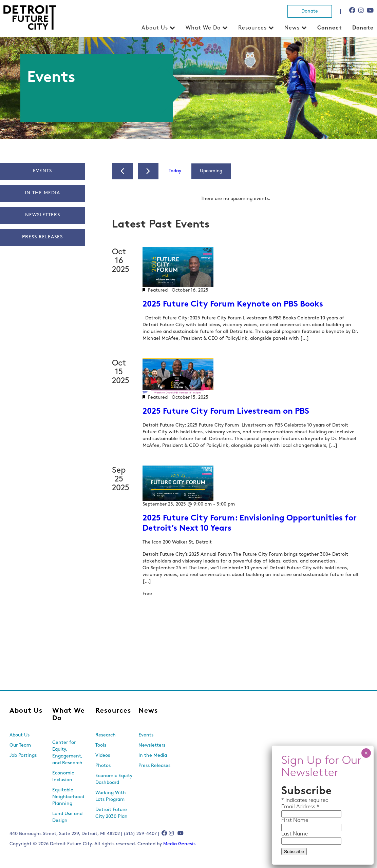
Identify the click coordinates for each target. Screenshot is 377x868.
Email (289, 807)
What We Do (203, 28)
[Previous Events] (122, 171)
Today (175, 171)
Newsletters (42, 215)
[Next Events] (148, 171)
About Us (155, 28)
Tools (101, 745)
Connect (330, 28)
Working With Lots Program (111, 796)
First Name (295, 821)
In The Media (42, 193)
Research (106, 735)
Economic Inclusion (63, 777)
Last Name (295, 834)
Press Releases (42, 237)
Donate (310, 11)
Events (42, 171)
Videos (103, 756)
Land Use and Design (67, 817)
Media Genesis (179, 844)
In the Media (153, 756)
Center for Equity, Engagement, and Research (67, 753)
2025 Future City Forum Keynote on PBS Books (233, 304)
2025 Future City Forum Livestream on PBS (226, 412)
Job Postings (23, 756)
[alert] (236, 199)
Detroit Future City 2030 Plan (111, 813)
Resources (252, 28)
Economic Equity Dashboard (114, 779)
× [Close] (366, 753)
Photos (103, 766)
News (292, 28)
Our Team (20, 745)
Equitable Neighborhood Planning (68, 797)
